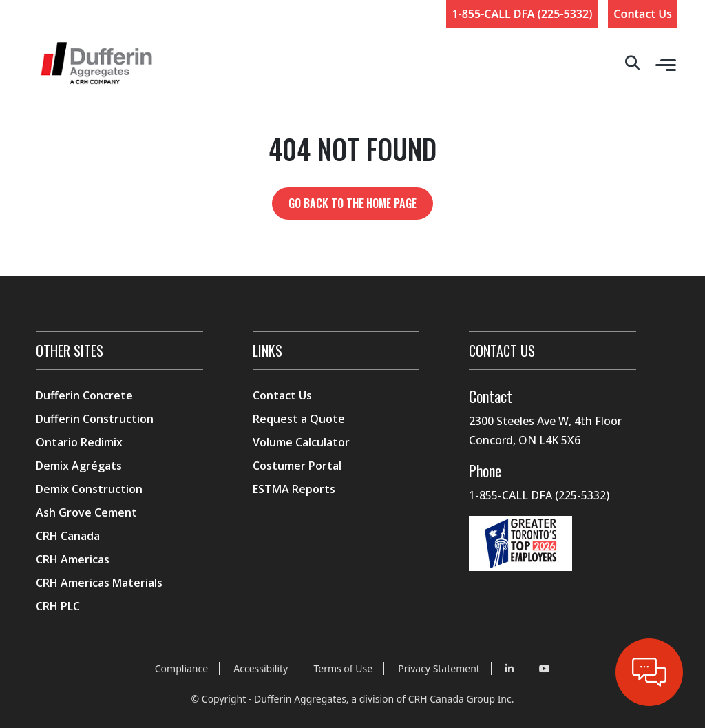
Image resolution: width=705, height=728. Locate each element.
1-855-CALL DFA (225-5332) (522, 14)
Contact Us (643, 14)
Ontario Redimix (79, 442)
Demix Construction (89, 489)
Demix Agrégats (79, 466)
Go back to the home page (352, 203)
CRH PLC (58, 606)
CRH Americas (73, 559)
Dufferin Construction (95, 419)
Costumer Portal (297, 466)
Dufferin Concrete (84, 395)
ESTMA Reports (294, 489)
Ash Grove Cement (86, 512)
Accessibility (261, 668)
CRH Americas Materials (99, 583)
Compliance (181, 668)
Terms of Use (343, 668)
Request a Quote (299, 419)
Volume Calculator (301, 442)
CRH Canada (68, 536)
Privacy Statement (439, 668)
